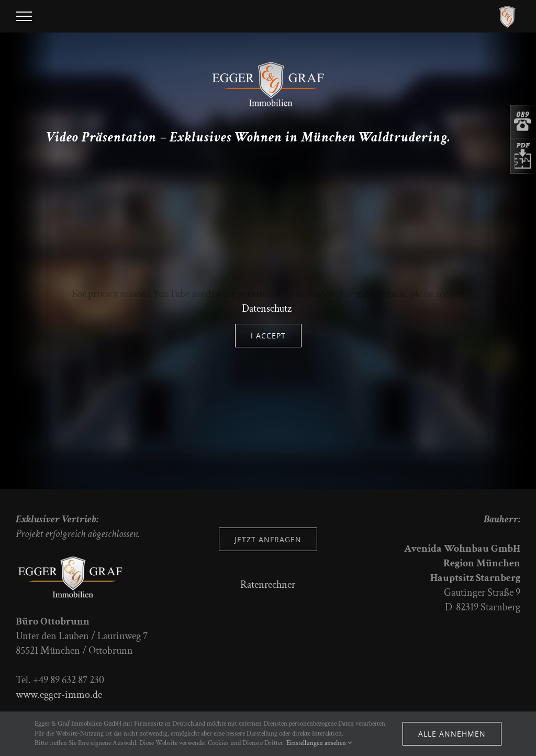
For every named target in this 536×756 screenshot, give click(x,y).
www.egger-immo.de (59, 695)
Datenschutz (267, 309)
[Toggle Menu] (24, 16)
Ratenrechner (268, 585)
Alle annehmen (452, 734)
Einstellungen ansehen (319, 743)
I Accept (268, 336)
